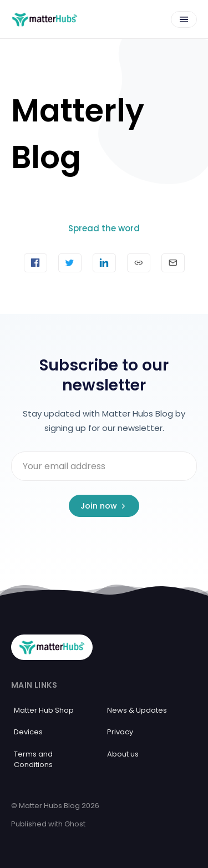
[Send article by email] (173, 263)
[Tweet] (70, 263)
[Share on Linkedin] (104, 263)
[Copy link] (139, 263)
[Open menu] (184, 19)
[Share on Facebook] (35, 263)
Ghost (75, 824)
